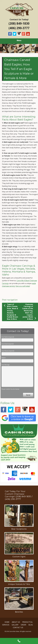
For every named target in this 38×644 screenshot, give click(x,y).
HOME (7, 622)
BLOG (31, 625)
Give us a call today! (23, 286)
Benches (19, 612)
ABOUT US (16, 622)
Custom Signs (19, 556)
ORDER (23, 625)
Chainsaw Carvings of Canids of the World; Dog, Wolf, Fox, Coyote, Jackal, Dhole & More (29, 312)
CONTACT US (18, 628)
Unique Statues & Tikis (19, 584)
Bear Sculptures (19, 529)
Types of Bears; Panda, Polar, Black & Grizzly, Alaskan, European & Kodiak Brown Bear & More (11, 312)
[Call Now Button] (19, 641)
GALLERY (15, 625)
